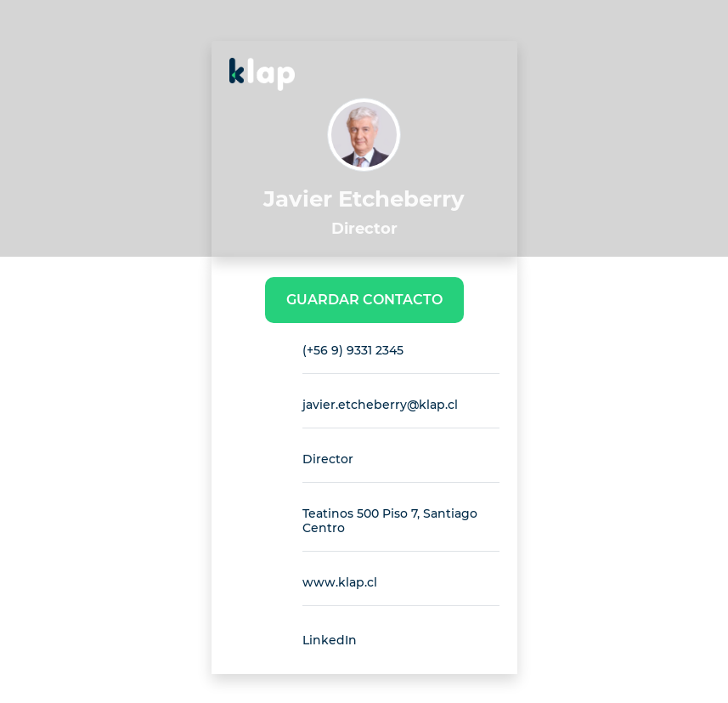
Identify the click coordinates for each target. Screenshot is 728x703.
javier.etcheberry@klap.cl (380, 405)
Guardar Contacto (364, 300)
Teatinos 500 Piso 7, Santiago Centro (390, 521)
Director (328, 459)
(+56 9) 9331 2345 (353, 350)
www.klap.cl (340, 582)
